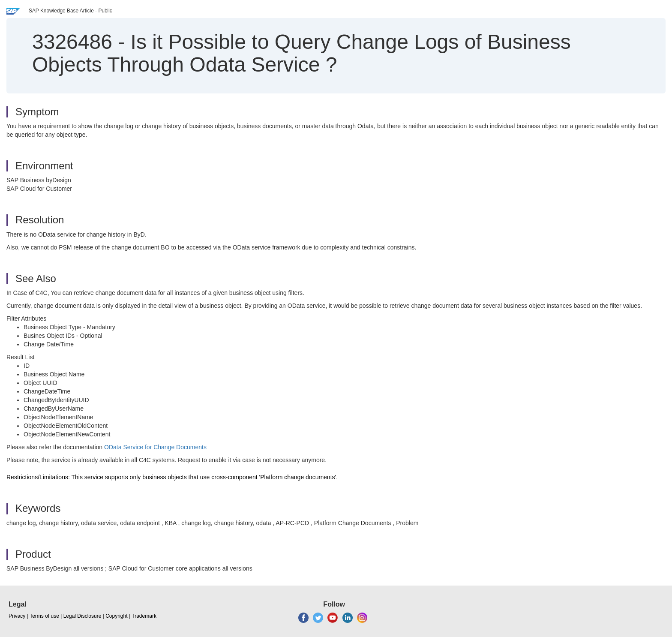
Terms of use (44, 616)
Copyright (116, 616)
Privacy (17, 616)
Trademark (144, 616)
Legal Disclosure (82, 616)
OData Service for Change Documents (155, 447)
